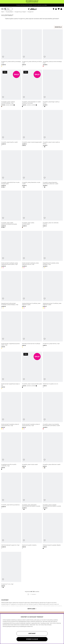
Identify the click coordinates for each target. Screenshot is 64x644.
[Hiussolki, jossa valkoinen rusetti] (53, 451)
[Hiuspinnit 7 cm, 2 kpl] (11, 570)
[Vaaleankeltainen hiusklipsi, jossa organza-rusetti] (32, 290)
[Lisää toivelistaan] (3, 57)
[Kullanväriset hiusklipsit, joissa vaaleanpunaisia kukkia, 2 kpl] (11, 250)
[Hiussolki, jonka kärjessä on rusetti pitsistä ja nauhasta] (32, 89)
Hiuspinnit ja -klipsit (20, 12)
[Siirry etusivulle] (32, 9)
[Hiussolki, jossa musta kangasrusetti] (32, 129)
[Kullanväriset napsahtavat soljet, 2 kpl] (11, 371)
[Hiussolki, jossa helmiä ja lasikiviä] (11, 491)
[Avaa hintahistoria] (14, 105)
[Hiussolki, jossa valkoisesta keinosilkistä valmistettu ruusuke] (32, 491)
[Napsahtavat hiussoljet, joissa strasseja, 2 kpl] (53, 250)
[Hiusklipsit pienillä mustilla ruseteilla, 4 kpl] (11, 451)
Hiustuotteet (9, 12)
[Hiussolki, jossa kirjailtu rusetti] (11, 129)
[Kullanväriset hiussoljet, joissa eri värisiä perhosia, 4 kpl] (11, 411)
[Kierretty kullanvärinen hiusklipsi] (32, 330)
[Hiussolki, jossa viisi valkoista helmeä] (53, 209)
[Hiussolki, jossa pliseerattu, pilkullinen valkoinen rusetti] (53, 169)
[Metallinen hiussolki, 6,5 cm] (53, 371)
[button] (57, 9)
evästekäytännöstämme (26, 626)
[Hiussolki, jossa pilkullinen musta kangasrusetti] (11, 169)
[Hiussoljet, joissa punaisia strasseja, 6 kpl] (53, 48)
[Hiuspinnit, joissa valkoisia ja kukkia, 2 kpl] (32, 48)
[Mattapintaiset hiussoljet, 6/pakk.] (53, 531)
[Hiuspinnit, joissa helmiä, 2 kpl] (53, 330)
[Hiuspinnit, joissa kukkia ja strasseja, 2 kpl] (11, 48)
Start (3, 12)
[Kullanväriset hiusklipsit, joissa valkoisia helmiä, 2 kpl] (32, 250)
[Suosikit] (59, 9)
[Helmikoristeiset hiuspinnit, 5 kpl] (11, 531)
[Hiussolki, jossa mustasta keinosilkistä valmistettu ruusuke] (53, 491)
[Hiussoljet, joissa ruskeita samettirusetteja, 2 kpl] (11, 89)
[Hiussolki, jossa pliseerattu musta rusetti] (32, 169)
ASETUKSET (32, 633)
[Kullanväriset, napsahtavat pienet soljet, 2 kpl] (11, 330)
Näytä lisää (32, 609)
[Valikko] (3, 9)
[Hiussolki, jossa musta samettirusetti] (32, 371)
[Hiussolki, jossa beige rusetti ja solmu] (53, 89)
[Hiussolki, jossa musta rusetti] (32, 451)
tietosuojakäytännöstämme (10, 626)
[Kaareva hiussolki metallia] (32, 531)
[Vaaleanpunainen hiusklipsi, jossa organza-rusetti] (53, 290)
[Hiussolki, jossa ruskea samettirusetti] (32, 209)
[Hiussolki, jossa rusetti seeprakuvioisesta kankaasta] (11, 209)
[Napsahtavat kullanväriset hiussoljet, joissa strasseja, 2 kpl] (11, 290)
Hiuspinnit (30, 12)
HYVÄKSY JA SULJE (32, 639)
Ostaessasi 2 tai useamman (32, 3)
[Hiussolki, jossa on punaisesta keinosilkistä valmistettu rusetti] (53, 411)
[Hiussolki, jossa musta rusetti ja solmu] (53, 129)
